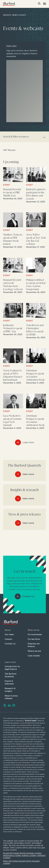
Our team (9, 634)
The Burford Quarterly (11, 675)
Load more (28, 442)
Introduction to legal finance (12, 668)
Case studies (34, 656)
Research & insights (10, 690)
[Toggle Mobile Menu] (44, 4)
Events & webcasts (9, 682)
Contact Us (28, 596)
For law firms (34, 639)
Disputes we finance (34, 645)
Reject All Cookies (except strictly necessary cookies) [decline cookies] (21, 862)
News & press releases (11, 697)
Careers (8, 639)
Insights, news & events (15, 15)
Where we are (34, 651)
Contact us (10, 644)
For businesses (35, 634)
